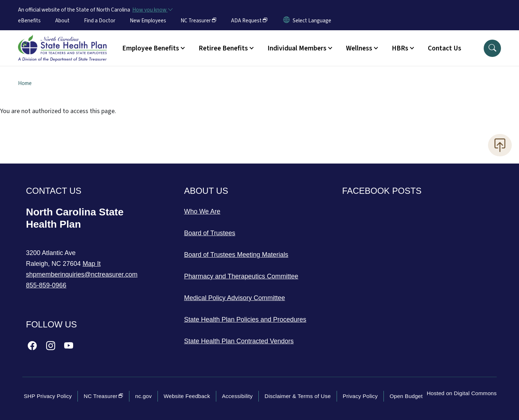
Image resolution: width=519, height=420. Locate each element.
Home (25, 83)
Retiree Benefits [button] (223, 48)
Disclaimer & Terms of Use (298, 396)
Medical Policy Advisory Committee (235, 298)
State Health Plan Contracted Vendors (239, 341)
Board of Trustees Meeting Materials (236, 255)
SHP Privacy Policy (48, 396)
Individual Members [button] (297, 48)
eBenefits (29, 21)
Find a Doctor (100, 21)
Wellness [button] (359, 48)
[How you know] (152, 10)
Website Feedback (187, 396)
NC (199, 21)
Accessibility (237, 396)
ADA (249, 21)
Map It (92, 264)
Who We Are (202, 211)
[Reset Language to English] (287, 21)
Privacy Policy (360, 396)
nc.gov (143, 396)
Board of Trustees (210, 233)
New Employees (148, 21)
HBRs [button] (400, 48)
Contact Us (445, 48)
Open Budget (406, 396)
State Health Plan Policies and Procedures (245, 320)
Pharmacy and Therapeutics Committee (241, 276)
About (62, 21)
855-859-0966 (46, 285)
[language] (312, 21)
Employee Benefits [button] (151, 48)
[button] (492, 48)
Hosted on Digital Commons (462, 393)
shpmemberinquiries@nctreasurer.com (82, 274)
